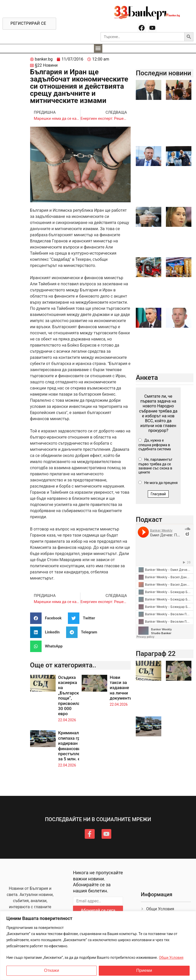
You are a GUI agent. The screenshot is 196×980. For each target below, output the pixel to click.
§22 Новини (46, 65)
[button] (98, 48)
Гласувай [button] (158, 494)
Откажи (51, 971)
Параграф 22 (156, 654)
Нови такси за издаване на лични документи (121, 688)
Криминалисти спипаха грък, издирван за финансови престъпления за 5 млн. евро (73, 746)
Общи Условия (171, 958)
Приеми (144, 971)
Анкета (147, 377)
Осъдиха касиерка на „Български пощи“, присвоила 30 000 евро (70, 696)
